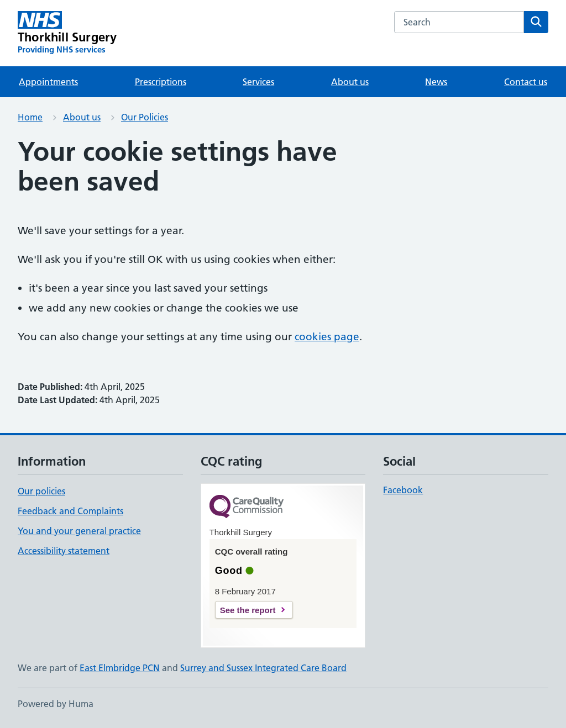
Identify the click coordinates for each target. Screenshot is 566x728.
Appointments (48, 82)
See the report (248, 610)
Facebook (403, 490)
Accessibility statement (64, 551)
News (436, 82)
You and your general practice (79, 531)
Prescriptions (161, 82)
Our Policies (145, 117)
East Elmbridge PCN (120, 668)
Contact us (526, 82)
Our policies (41, 491)
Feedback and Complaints (70, 511)
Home (30, 117)
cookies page (327, 337)
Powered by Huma (56, 704)
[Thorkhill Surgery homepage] (67, 33)
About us (350, 82)
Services (258, 82)
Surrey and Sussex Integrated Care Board (263, 668)
